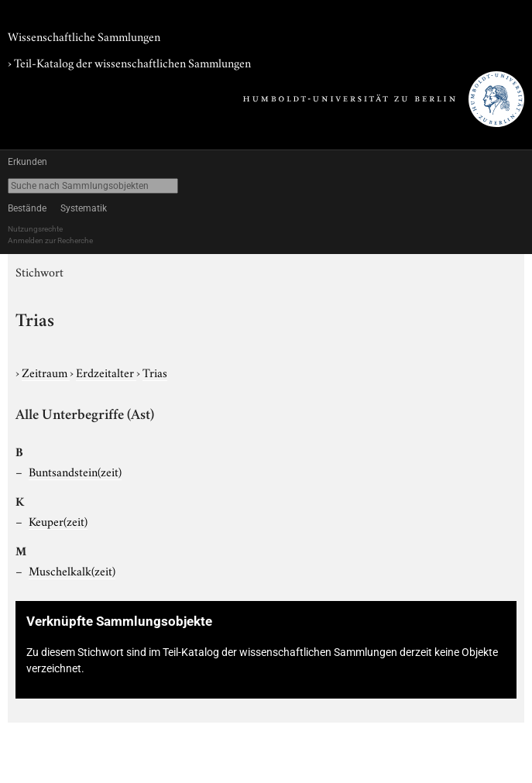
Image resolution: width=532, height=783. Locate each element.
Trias (155, 372)
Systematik (84, 208)
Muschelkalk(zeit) (72, 570)
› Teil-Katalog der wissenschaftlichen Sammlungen (129, 62)
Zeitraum (46, 372)
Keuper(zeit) (58, 520)
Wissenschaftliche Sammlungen (84, 36)
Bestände (27, 208)
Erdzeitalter (106, 372)
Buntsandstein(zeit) (75, 471)
